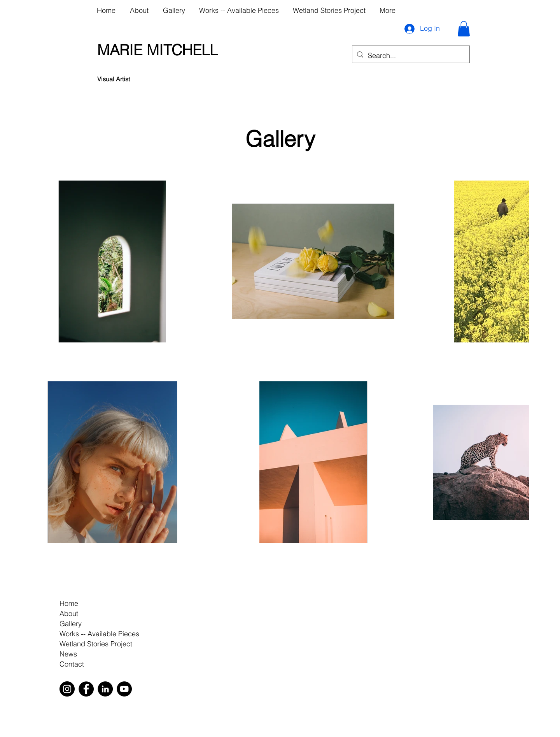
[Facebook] (86, 689)
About (69, 613)
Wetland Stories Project (96, 644)
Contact (72, 664)
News (68, 654)
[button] (464, 29)
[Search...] (410, 56)
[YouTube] (124, 689)
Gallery (71, 624)
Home (69, 603)
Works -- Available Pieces (99, 634)
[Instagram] (67, 689)
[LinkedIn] (105, 689)
